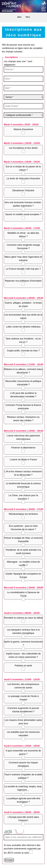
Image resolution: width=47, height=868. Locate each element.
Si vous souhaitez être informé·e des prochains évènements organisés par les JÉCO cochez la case (22, 849)
